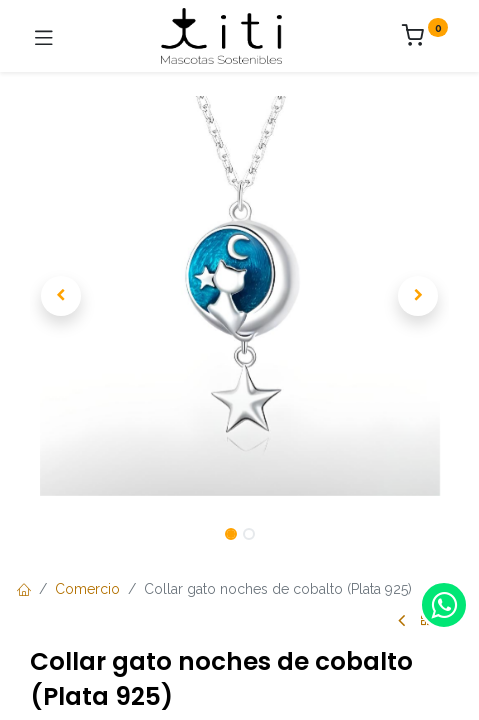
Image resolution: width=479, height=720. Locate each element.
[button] (61, 296)
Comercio (87, 589)
